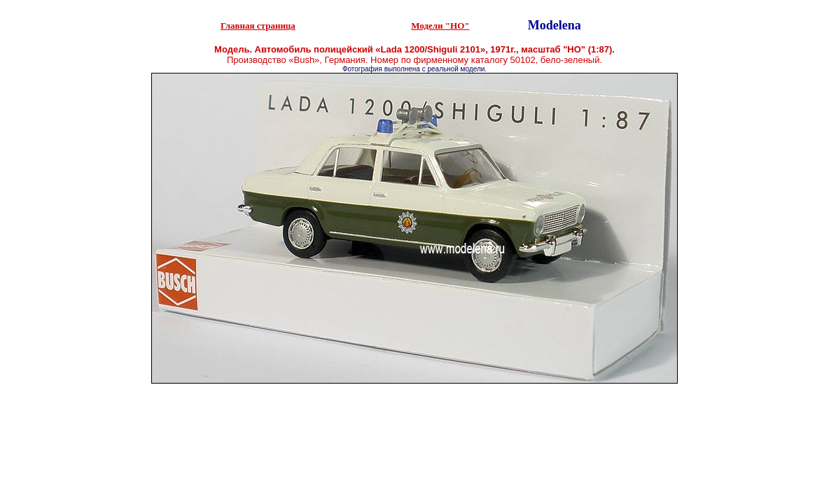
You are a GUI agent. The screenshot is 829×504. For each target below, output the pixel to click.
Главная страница (258, 26)
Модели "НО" (440, 26)
